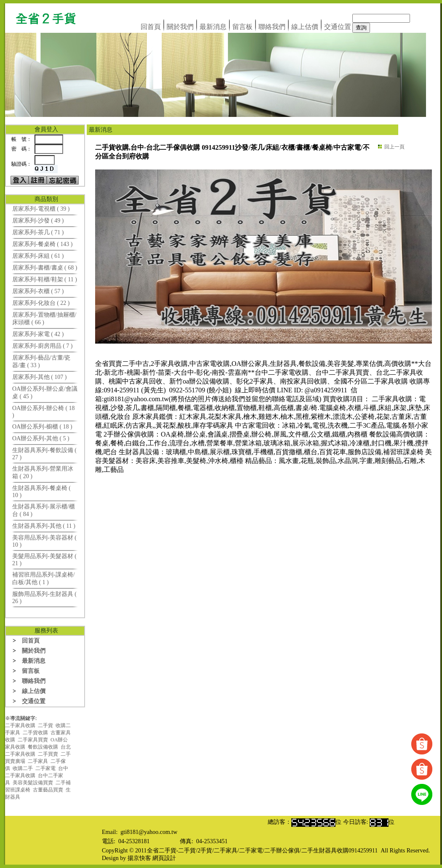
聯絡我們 (272, 27)
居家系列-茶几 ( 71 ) (38, 232)
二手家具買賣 (33, 740)
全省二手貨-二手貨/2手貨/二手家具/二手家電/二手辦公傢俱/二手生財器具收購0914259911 (262, 851)
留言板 (242, 27)
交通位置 (338, 27)
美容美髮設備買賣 (33, 783)
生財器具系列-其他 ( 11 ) (44, 526)
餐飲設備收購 (43, 747)
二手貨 (45, 725)
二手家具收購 (20, 725)
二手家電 (45, 768)
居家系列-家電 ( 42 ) (38, 334)
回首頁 (151, 27)
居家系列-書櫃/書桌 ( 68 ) (45, 268)
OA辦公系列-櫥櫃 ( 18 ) (42, 427)
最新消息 (213, 27)
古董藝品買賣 (48, 790)
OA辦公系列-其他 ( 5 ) (41, 438)
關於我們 (180, 27)
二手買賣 (48, 754)
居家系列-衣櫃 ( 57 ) (38, 291)
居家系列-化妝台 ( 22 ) (41, 303)
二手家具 (38, 761)
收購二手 (23, 768)
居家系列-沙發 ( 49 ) (38, 221)
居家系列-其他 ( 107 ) (40, 377)
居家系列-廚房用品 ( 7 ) (43, 346)
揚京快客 (139, 858)
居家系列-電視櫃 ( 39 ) (41, 209)
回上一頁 (394, 147)
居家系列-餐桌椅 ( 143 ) (43, 244)
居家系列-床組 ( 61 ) (38, 256)
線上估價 (305, 27)
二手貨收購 (35, 733)
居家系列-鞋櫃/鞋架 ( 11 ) (45, 279)
